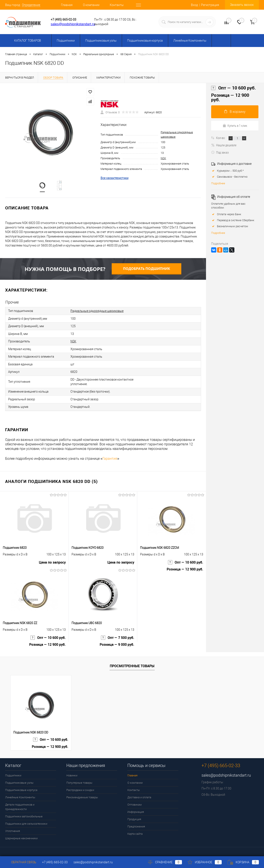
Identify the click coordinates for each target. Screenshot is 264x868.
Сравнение (165, 862)
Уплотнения (13, 827)
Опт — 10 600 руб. (186, 559)
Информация (136, 808)
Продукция (134, 815)
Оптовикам (135, 801)
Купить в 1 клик (235, 126)
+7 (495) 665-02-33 (63, 20)
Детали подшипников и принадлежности (20, 803)
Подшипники (66, 41)
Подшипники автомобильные (24, 813)
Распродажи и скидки (80, 786)
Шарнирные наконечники (21, 834)
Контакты (117, 5)
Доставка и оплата (139, 793)
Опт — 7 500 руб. (118, 634)
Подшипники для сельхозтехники (26, 820)
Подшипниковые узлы (101, 41)
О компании (91, 5)
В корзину (235, 112)
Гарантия (110, 455)
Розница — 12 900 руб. (185, 566)
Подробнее (218, 183)
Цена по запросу (52, 559)
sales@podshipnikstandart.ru (73, 24)
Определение (31, 5)
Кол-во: (221, 138)
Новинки (72, 772)
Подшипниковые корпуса (145, 41)
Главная (67, 5)
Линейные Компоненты (190, 41)
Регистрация (210, 5)
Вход (194, 5)
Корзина (243, 862)
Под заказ (220, 152)
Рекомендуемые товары (82, 793)
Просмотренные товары (132, 662)
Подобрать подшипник (147, 269)
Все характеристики (114, 178)
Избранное (205, 862)
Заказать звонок (242, 5)
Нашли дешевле (224, 145)
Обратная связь (21, 862)
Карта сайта (135, 830)
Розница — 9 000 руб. (117, 642)
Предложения (136, 823)
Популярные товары (79, 779)
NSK (163, 158)
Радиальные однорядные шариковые (97, 311)
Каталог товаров (27, 41)
